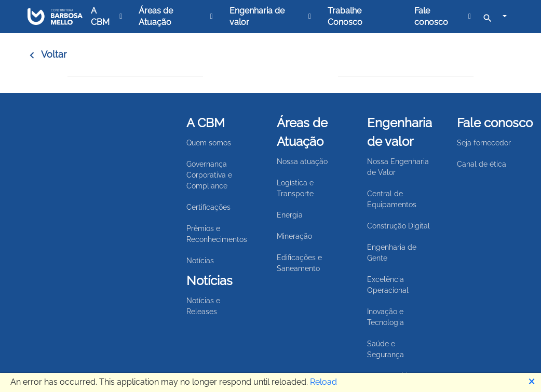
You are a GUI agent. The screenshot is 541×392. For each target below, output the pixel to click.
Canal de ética (482, 164)
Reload (323, 382)
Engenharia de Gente (392, 253)
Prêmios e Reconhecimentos (217, 234)
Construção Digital (398, 226)
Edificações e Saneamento (299, 263)
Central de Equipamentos (392, 199)
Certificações (208, 207)
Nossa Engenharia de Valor (398, 167)
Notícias (200, 261)
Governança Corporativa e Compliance (209, 175)
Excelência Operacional (388, 285)
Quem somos (209, 143)
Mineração (294, 236)
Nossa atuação (302, 161)
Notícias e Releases (203, 306)
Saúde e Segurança (386, 349)
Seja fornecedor (484, 143)
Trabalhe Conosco (345, 16)
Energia (290, 215)
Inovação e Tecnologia (386, 317)
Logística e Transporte (295, 188)
